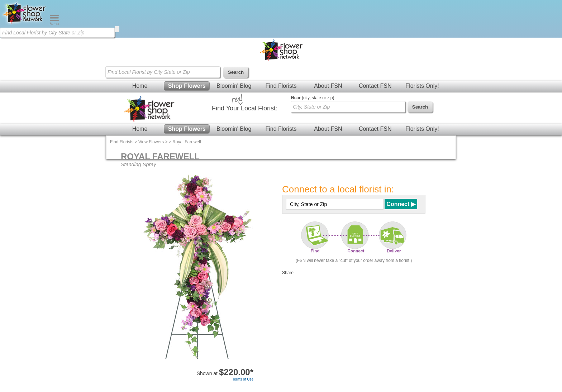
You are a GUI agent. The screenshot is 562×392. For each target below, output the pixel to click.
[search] (117, 29)
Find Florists (281, 86)
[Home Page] (25, 24)
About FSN (328, 86)
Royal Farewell (187, 142)
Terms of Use (243, 379)
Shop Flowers (187, 86)
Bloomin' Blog (234, 86)
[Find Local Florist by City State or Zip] (57, 33)
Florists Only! (422, 86)
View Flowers (151, 142)
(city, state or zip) (313, 98)
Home (140, 86)
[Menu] (54, 24)
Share (288, 273)
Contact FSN (375, 86)
